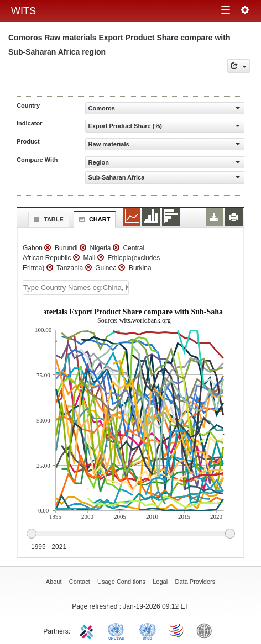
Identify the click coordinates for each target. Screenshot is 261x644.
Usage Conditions (121, 582)
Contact (80, 582)
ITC (88, 630)
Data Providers (195, 582)
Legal (160, 582)
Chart (93, 219)
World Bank (207, 630)
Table (47, 219)
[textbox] (76, 287)
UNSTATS (148, 630)
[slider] (130, 534)
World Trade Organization (177, 630)
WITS (24, 11)
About (54, 582)
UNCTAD (118, 630)
